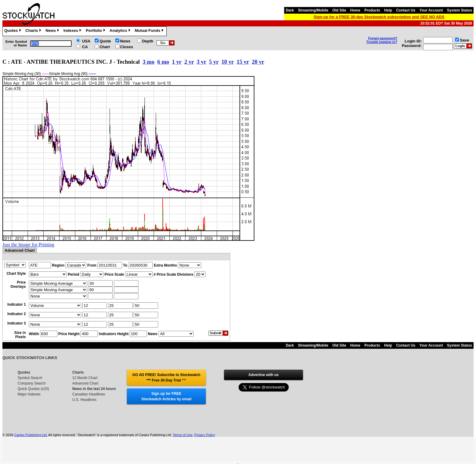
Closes (127, 47)
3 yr (201, 62)
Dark (290, 10)
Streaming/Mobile (313, 10)
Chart (105, 47)
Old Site (339, 10)
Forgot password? (383, 38)
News (53, 31)
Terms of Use (183, 435)
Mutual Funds (150, 31)
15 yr (243, 62)
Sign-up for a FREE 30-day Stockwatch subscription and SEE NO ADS (379, 17)
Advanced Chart (85, 383)
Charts (34, 31)
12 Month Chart (85, 378)
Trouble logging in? (382, 42)
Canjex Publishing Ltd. (31, 435)
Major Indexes (29, 394)
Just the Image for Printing (28, 245)
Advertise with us (263, 375)
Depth (148, 41)
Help (388, 10)
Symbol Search (30, 378)
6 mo (163, 62)
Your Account (431, 10)
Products (372, 10)
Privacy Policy (205, 435)
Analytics (121, 31)
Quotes (13, 31)
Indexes (73, 31)
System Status (459, 10)
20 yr (258, 62)
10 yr (228, 62)
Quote (105, 41)
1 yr (177, 62)
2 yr (189, 62)
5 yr (214, 62)
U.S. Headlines (84, 400)
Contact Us (406, 10)
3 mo (149, 62)
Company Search (32, 383)
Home (355, 10)
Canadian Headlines (89, 394)
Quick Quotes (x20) (33, 389)
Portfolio (96, 31)
